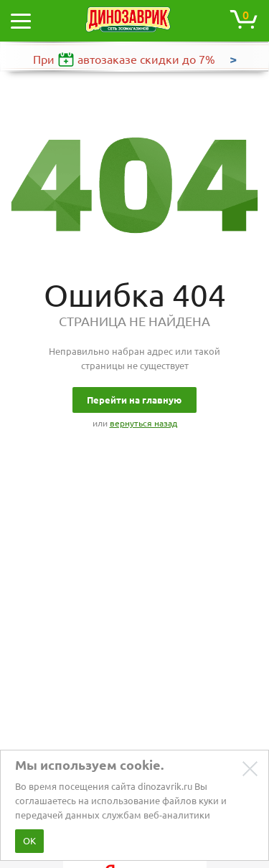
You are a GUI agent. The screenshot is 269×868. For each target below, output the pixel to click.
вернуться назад (143, 423)
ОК (29, 841)
